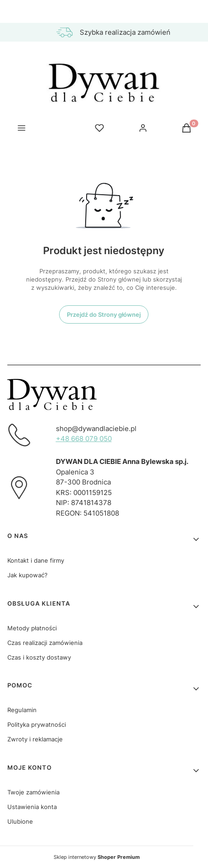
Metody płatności (32, 628)
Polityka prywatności (37, 724)
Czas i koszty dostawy (39, 657)
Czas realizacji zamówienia (45, 643)
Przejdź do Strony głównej (104, 314)
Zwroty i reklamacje (35, 739)
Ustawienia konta (32, 807)
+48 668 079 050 (84, 439)
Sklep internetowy (97, 857)
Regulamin (22, 710)
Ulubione (20, 821)
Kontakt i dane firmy (36, 560)
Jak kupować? (27, 575)
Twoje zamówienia (33, 792)
